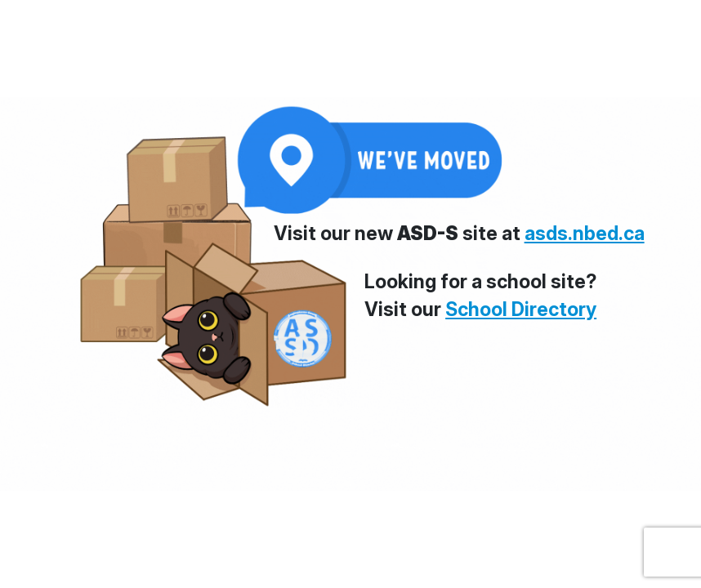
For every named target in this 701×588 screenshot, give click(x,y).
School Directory (521, 310)
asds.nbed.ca (585, 234)
